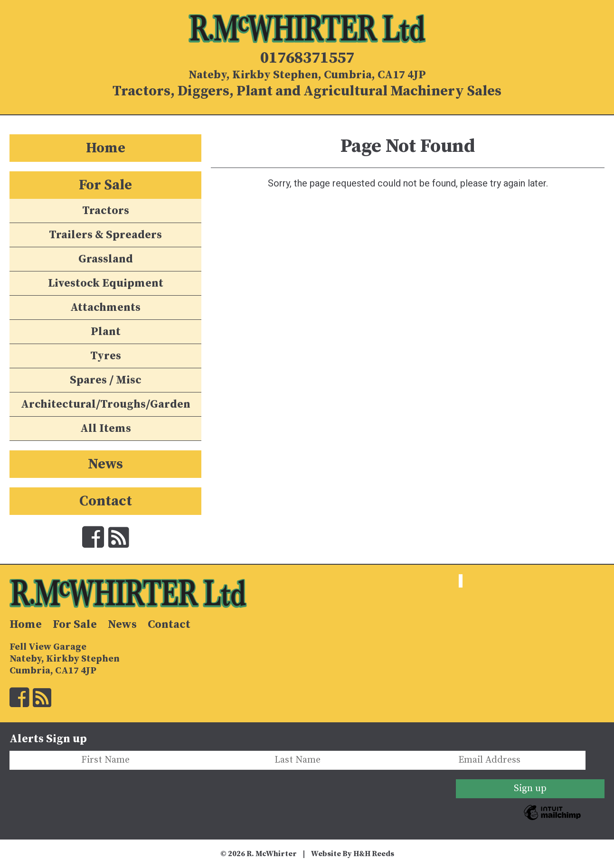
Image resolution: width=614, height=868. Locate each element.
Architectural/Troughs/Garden (106, 404)
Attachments (105, 308)
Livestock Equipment (106, 283)
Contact (106, 501)
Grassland (106, 259)
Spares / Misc (106, 380)
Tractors (106, 211)
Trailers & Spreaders (105, 235)
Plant (106, 332)
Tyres (106, 356)
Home (106, 148)
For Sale (105, 185)
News (105, 464)
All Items (106, 429)
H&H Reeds (374, 854)
